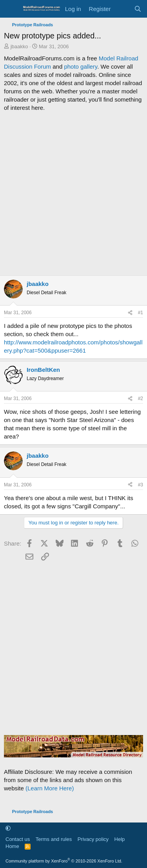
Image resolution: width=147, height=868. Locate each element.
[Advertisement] (73, 194)
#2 (141, 399)
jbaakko (19, 46)
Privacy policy (93, 839)
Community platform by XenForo (64, 861)
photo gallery (81, 66)
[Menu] (11, 9)
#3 (141, 485)
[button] (8, 828)
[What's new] (122, 9)
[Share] (130, 313)
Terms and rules (54, 839)
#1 (141, 313)
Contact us (18, 839)
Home (12, 846)
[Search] (138, 9)
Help (120, 839)
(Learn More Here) (50, 788)
